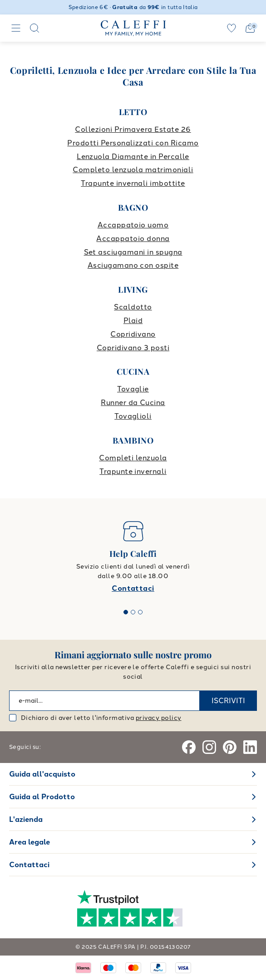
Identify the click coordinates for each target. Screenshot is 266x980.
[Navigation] (16, 28)
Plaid (133, 321)
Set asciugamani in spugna (133, 252)
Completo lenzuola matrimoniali (133, 170)
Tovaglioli (133, 416)
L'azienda (26, 819)
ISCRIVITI (228, 701)
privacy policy (159, 718)
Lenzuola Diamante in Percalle (133, 157)
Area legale (30, 842)
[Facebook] (189, 747)
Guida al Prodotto (42, 797)
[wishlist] (232, 28)
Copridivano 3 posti (133, 348)
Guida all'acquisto (42, 774)
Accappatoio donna (133, 239)
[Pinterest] (230, 747)
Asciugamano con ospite (133, 265)
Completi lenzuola (133, 458)
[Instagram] (209, 747)
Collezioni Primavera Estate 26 (133, 129)
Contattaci (133, 588)
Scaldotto (133, 307)
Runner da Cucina (133, 403)
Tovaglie (133, 389)
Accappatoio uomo (133, 225)
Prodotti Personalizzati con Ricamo (133, 143)
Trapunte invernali (133, 471)
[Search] (34, 28)
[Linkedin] (250, 747)
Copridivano (133, 334)
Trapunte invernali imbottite (133, 183)
